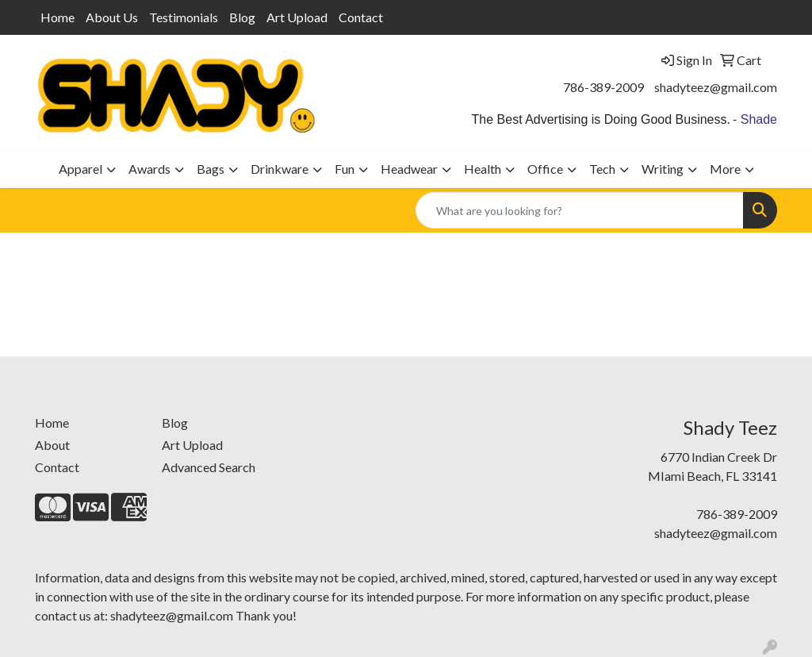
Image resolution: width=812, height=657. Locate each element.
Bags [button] (211, 169)
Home (57, 17)
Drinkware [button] (280, 169)
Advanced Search (209, 467)
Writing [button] (663, 169)
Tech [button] (602, 169)
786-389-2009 (603, 87)
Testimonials (184, 17)
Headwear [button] (409, 169)
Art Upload (297, 17)
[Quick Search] (580, 210)
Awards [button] (149, 169)
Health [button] (483, 169)
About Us (112, 17)
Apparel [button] (80, 169)
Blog (242, 17)
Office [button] (545, 169)
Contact (361, 17)
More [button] (725, 169)
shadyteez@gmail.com (716, 87)
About (52, 445)
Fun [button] (345, 169)
